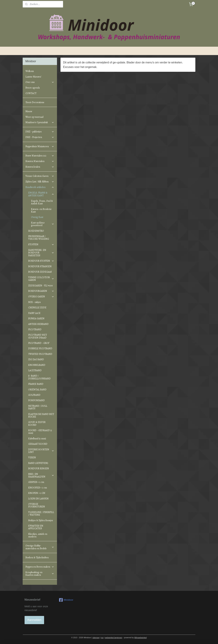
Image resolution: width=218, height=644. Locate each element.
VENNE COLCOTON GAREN (41, 279)
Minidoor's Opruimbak (40, 122)
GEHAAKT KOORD (38, 444)
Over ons (40, 82)
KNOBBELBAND (37, 365)
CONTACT (31, 93)
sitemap (96, 638)
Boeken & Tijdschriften (37, 558)
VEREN (32, 458)
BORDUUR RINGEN (39, 468)
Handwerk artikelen (40, 187)
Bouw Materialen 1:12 (40, 156)
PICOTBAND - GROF (39, 343)
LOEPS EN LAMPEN (38, 499)
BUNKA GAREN (36, 319)
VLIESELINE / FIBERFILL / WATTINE (41, 514)
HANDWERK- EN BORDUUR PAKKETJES (41, 253)
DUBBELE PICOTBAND (40, 348)
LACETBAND (35, 370)
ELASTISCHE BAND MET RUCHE (41, 415)
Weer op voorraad (34, 117)
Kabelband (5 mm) (37, 439)
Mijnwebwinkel (141, 638)
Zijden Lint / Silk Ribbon (40, 182)
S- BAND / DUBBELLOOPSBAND (39, 377)
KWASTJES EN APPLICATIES (36, 527)
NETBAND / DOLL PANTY (38, 407)
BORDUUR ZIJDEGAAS (40, 272)
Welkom (30, 71)
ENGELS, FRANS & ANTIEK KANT (41, 194)
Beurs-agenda (33, 88)
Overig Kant (37, 217)
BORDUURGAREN (41, 291)
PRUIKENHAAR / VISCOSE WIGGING (39, 238)
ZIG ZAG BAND (36, 359)
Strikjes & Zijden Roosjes (41, 520)
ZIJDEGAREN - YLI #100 (41, 286)
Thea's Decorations (35, 102)
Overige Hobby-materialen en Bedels (40, 547)
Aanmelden (34, 620)
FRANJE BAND (36, 384)
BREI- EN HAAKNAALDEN (41, 475)
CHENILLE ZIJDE (37, 308)
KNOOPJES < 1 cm (38, 488)
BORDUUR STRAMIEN (40, 266)
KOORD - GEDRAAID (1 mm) (40, 432)
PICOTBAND (35, 329)
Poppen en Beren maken (40, 567)
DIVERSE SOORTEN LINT (41, 451)
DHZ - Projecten (40, 137)
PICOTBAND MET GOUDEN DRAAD (38, 336)
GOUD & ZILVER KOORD (37, 423)
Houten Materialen (40, 161)
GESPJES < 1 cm (36, 482)
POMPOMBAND (37, 400)
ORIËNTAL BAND (37, 390)
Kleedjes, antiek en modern (38, 535)
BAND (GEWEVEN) (38, 463)
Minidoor (66, 600)
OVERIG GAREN (41, 297)
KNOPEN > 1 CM (37, 493)
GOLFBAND (34, 395)
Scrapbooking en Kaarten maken (40, 574)
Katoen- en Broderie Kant (41, 210)
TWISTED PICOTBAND (40, 354)
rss (102, 638)
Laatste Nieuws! (33, 77)
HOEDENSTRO (36, 231)
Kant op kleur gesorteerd (43, 224)
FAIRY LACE (34, 313)
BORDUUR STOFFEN (41, 261)
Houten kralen (40, 167)
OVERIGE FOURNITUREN (37, 505)
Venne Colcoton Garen (40, 176)
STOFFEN (41, 244)
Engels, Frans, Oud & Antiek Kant (42, 202)
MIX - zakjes (35, 302)
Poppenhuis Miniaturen (40, 146)
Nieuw (29, 111)
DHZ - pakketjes (40, 132)
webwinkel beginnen (114, 638)
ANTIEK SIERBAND (38, 324)
